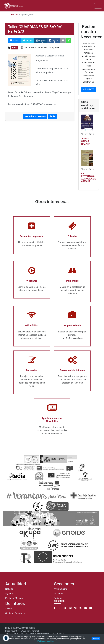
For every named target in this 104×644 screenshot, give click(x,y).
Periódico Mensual (14, 598)
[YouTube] (59, 608)
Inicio (14, 15)
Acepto (96, 639)
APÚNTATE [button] (88, 89)
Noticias (9, 589)
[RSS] (80, 608)
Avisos (8, 609)
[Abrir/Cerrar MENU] (98, 6)
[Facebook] (55, 608)
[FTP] (91, 608)
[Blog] (75, 608)
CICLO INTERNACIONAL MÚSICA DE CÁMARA (88, 178)
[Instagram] (65, 608)
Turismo (58, 598)
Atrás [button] (52, 116)
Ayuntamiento (61, 589)
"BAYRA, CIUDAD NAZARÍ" (85, 141)
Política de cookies (46, 641)
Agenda (9, 594)
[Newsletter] (85, 608)
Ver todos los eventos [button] (35, 116)
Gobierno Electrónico (15, 613)
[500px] (70, 608)
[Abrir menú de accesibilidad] (6, 638)
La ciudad (59, 594)
